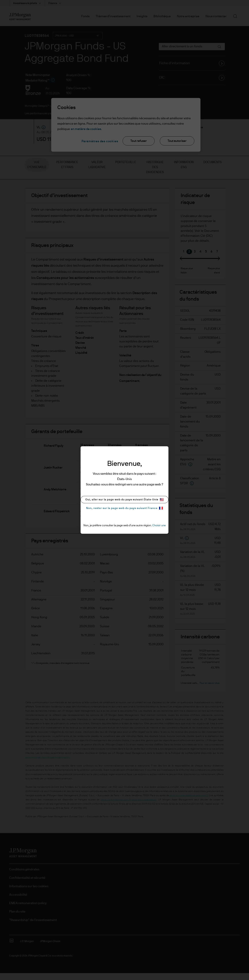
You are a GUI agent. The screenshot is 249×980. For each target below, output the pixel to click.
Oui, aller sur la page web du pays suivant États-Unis (124, 500)
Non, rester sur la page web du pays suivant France (124, 508)
